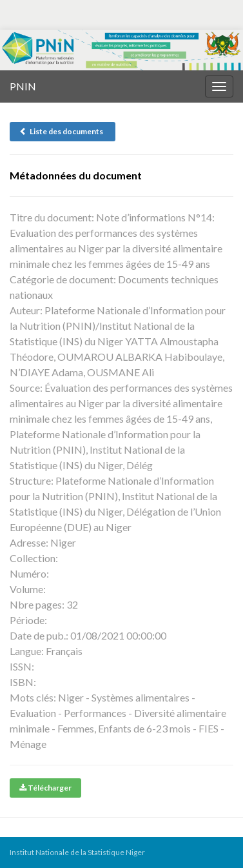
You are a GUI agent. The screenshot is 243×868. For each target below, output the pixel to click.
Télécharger (45, 788)
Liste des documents (63, 131)
